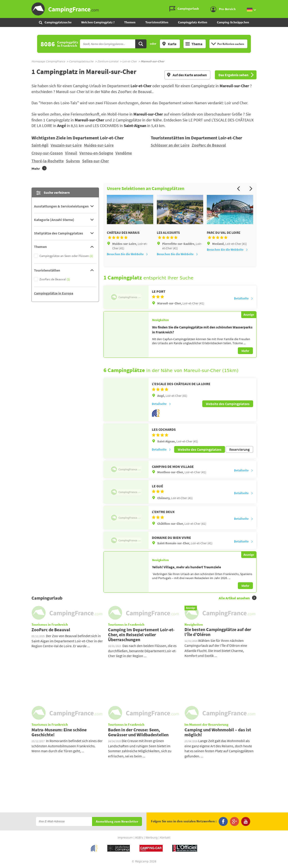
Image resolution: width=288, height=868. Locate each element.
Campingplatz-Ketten (193, 22)
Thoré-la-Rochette (48, 161)
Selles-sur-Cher (96, 161)
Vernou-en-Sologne (96, 153)
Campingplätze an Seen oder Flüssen (66, 256)
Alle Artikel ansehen (238, 598)
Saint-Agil (40, 145)
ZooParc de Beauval (209, 145)
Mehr (245, 351)
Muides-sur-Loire (99, 145)
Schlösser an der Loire (170, 145)
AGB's (139, 838)
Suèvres (73, 161)
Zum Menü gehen (282, 4)
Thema (194, 44)
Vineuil (71, 153)
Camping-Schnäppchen (233, 22)
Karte (169, 44)
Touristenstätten (157, 22)
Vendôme (124, 153)
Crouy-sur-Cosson (47, 153)
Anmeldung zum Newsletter (117, 822)
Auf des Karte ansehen (187, 75)
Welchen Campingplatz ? (98, 22)
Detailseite (244, 298)
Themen (130, 22)
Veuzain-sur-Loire (66, 145)
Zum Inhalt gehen (285, 4)
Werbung (151, 838)
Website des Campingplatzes (228, 404)
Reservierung (239, 449)
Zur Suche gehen (287, 4)
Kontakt (165, 838)
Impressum (125, 838)
